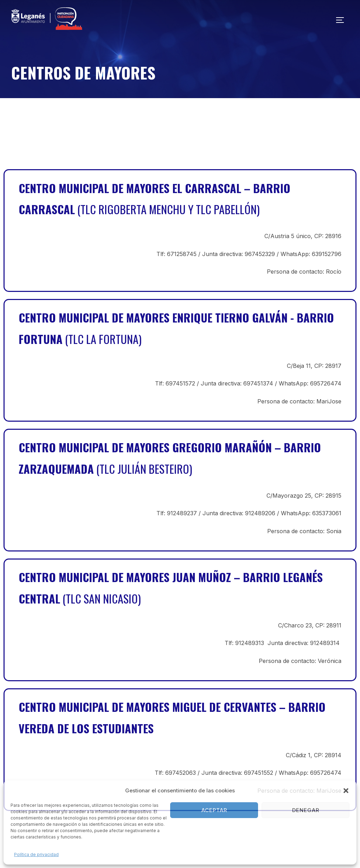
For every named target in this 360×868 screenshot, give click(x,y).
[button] (346, 791)
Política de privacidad (36, 854)
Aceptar (214, 810)
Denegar (306, 810)
